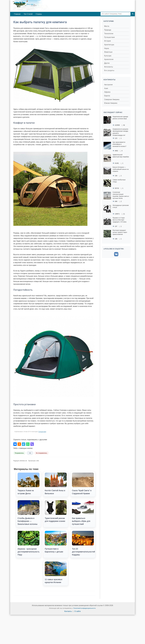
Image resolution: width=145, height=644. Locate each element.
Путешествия (42, 432)
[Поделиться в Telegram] (24, 444)
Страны (39, 14)
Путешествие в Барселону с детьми (56, 542)
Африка (107, 92)
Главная (17, 14)
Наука (107, 48)
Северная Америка (112, 99)
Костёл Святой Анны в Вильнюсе (56, 484)
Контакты (68, 611)
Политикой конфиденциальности (84, 608)
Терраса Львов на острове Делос (29, 484)
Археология (109, 59)
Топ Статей (28, 14)
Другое (107, 63)
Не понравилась (42, 453)
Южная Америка (111, 103)
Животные (108, 52)
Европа (107, 96)
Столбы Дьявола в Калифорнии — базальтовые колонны (29, 513)
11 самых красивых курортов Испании (56, 572)
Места (107, 26)
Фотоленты (109, 67)
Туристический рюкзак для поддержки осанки (56, 511)
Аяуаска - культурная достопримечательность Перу (29, 543)
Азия (106, 88)
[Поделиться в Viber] (32, 444)
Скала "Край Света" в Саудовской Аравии (83, 484)
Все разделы (109, 70)
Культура (108, 56)
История (107, 41)
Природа (108, 30)
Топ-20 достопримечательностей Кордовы (83, 543)
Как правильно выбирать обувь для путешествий (83, 513)
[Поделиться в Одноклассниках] (19, 444)
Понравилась (19, 453)
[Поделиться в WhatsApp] (28, 444)
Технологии (109, 34)
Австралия (108, 85)
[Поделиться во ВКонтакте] (15, 444)
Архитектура (109, 45)
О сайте (78, 611)
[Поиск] (133, 14)
